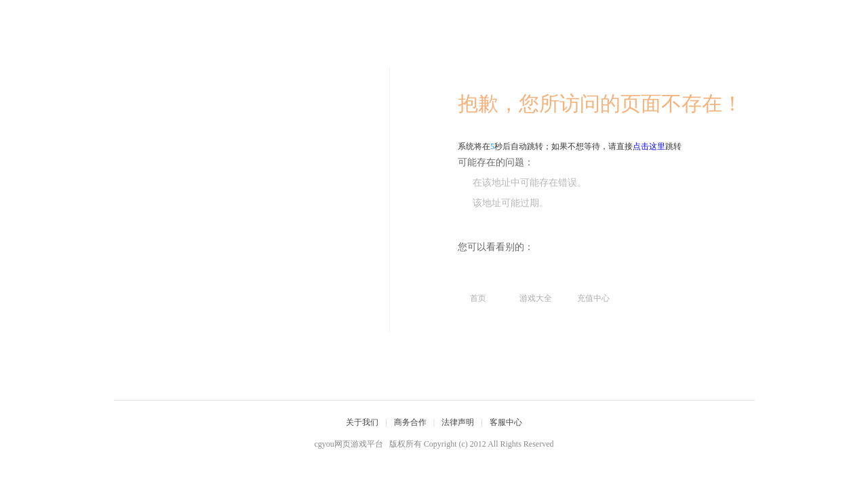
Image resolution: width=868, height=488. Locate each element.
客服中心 (506, 422)
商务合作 (410, 422)
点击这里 (649, 146)
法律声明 (458, 422)
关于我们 (362, 422)
